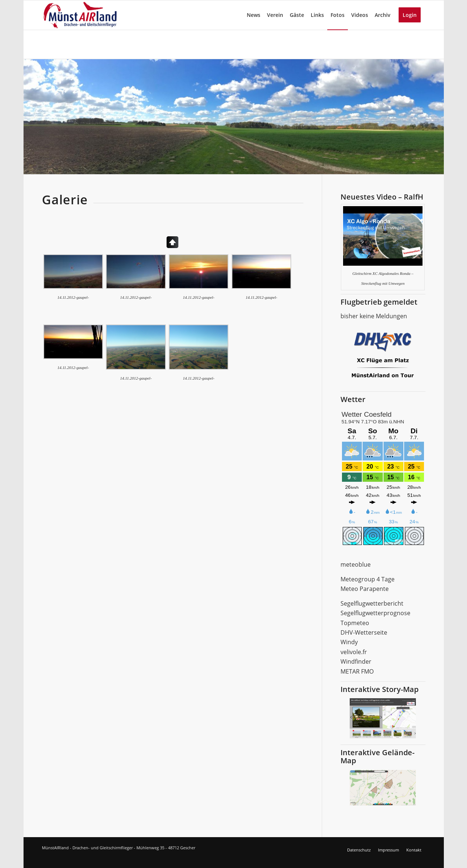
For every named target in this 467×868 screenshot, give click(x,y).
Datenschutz (359, 850)
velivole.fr (354, 652)
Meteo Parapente (365, 589)
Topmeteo (355, 623)
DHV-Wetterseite (364, 632)
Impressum (388, 850)
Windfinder (356, 661)
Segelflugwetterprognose (375, 613)
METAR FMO (357, 671)
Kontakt (414, 850)
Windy (349, 642)
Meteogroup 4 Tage (368, 579)
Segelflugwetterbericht (372, 603)
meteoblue (356, 564)
